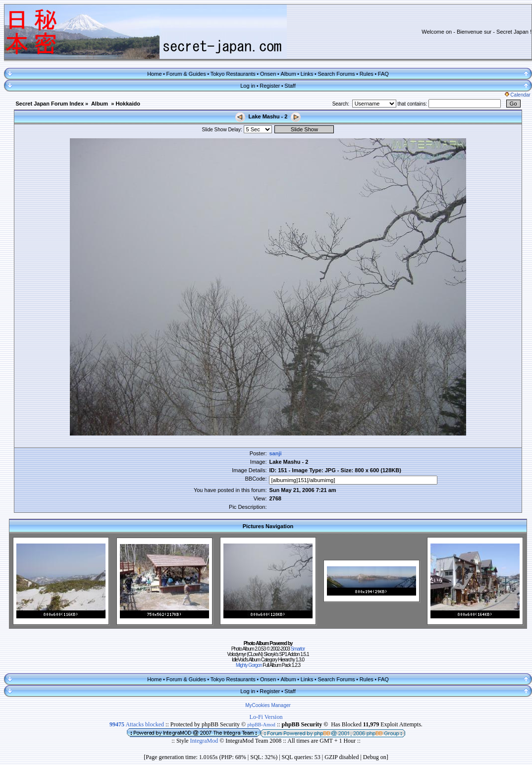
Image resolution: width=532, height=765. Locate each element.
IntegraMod (205, 741)
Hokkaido (128, 104)
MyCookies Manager (268, 705)
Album (288, 74)
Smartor (298, 649)
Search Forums (336, 74)
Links (307, 74)
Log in (248, 86)
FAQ (383, 74)
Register (270, 86)
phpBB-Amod (261, 725)
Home (154, 74)
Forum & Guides (186, 74)
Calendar (518, 95)
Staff (290, 86)
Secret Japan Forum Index (50, 104)
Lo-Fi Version (266, 717)
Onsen (268, 74)
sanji (275, 453)
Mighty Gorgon (249, 665)
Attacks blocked (137, 724)
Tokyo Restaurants (233, 74)
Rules (367, 74)
